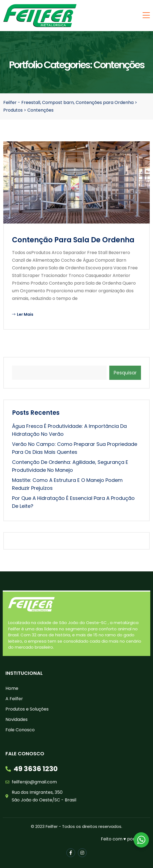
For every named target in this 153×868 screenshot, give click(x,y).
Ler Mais (23, 314)
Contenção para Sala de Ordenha (73, 240)
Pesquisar (125, 373)
